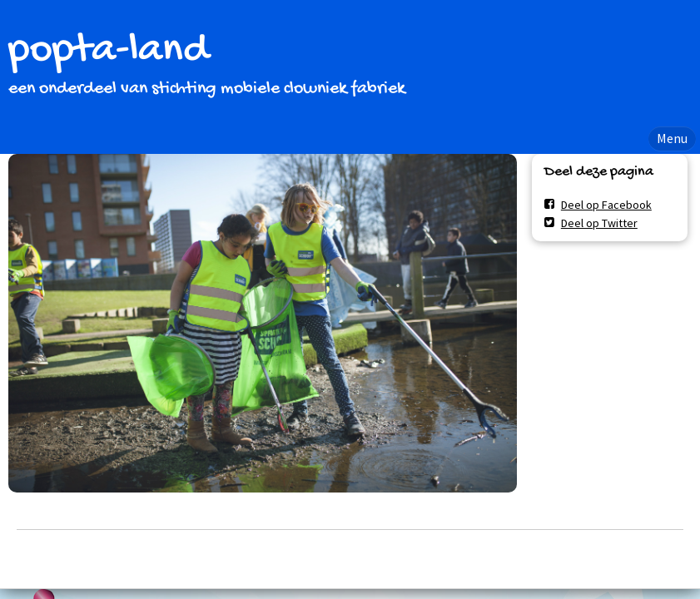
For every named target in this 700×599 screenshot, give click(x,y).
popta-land (108, 51)
